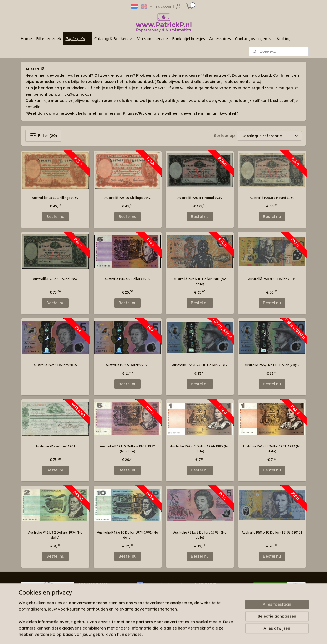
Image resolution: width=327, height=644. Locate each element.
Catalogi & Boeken (114, 39)
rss (165, 634)
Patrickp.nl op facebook (160, 585)
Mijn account (165, 6)
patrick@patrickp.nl (74, 94)
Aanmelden (210, 604)
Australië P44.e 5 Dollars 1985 (127, 279)
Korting (284, 39)
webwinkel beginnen (184, 634)
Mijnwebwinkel (231, 634)
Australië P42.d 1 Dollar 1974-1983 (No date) (200, 449)
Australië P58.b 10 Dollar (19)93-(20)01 (272, 532)
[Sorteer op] (269, 136)
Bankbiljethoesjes (189, 39)
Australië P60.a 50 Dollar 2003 (272, 279)
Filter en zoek (49, 39)
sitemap (154, 634)
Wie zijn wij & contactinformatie (104, 592)
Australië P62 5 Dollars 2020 (127, 365)
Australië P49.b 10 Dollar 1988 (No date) (200, 281)
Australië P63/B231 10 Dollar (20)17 (200, 365)
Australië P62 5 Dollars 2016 (55, 365)
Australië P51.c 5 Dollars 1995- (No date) (200, 535)
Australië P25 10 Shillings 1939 (55, 198)
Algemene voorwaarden (98, 613)
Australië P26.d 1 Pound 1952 (55, 279)
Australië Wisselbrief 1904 (55, 446)
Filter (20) (43, 136)
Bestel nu (55, 216)
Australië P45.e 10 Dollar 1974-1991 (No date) (127, 535)
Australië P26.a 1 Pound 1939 (200, 198)
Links (83, 608)
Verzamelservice (152, 39)
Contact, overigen (254, 39)
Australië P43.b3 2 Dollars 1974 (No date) (55, 535)
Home (26, 39)
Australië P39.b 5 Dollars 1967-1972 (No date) (127, 449)
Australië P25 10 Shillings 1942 (127, 198)
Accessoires (220, 39)
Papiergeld (78, 39)
